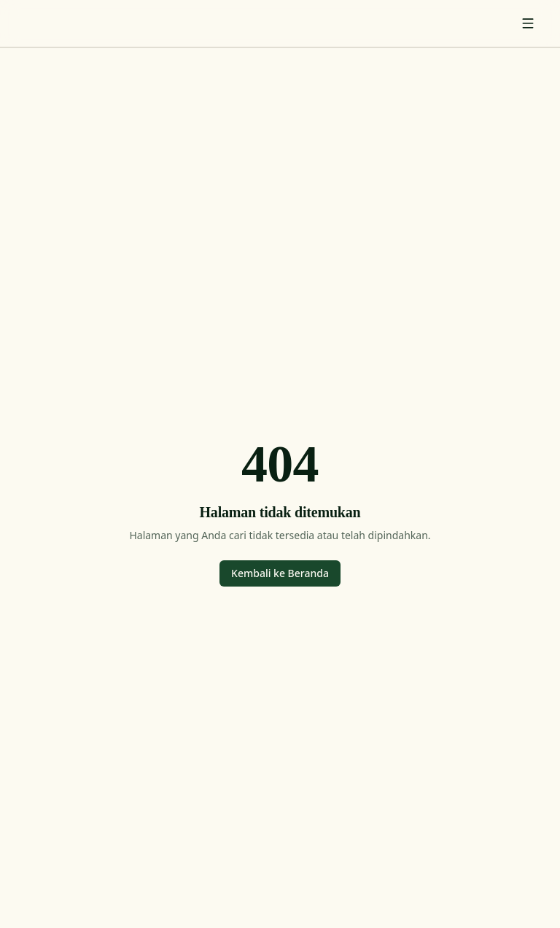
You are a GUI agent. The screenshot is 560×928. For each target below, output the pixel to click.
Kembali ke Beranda (280, 573)
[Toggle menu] (528, 23)
